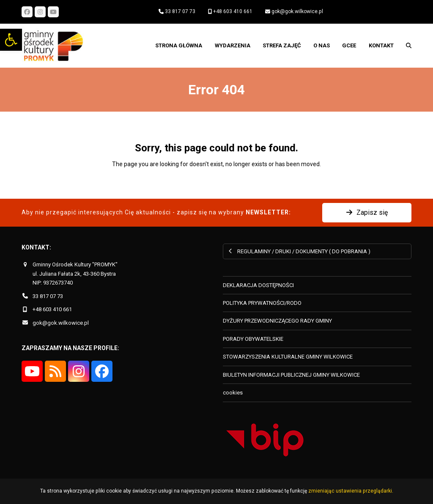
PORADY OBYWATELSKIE (253, 339)
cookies (233, 393)
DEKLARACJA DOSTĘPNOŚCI (258, 285)
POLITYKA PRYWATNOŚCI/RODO (262, 303)
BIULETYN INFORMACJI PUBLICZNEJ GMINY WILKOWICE (291, 375)
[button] (11, 40)
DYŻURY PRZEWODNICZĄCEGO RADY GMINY (277, 321)
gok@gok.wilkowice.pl (297, 11)
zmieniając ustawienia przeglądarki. (351, 491)
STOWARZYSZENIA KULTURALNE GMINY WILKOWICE (288, 357)
